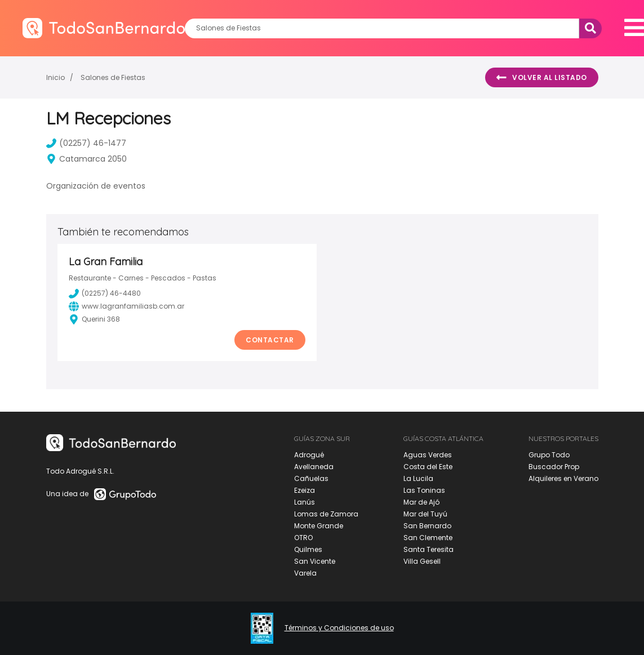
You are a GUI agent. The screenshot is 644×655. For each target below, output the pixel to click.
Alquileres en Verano (563, 478)
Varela (305, 573)
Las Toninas (424, 490)
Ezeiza (305, 490)
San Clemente (428, 538)
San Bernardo (427, 526)
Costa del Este (428, 467)
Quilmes (308, 549)
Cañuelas (311, 478)
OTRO (303, 538)
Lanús (305, 502)
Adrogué (309, 455)
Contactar (270, 340)
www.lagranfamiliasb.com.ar (126, 306)
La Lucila (418, 478)
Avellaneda (314, 467)
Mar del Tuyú (425, 514)
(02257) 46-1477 (86, 143)
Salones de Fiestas (113, 77)
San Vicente (315, 561)
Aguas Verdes (428, 455)
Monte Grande (319, 526)
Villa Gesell (422, 561)
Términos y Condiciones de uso (339, 628)
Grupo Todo (549, 455)
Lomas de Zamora (326, 514)
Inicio (55, 77)
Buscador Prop (554, 467)
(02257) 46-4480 (105, 293)
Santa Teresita (428, 549)
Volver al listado (542, 78)
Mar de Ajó (421, 502)
